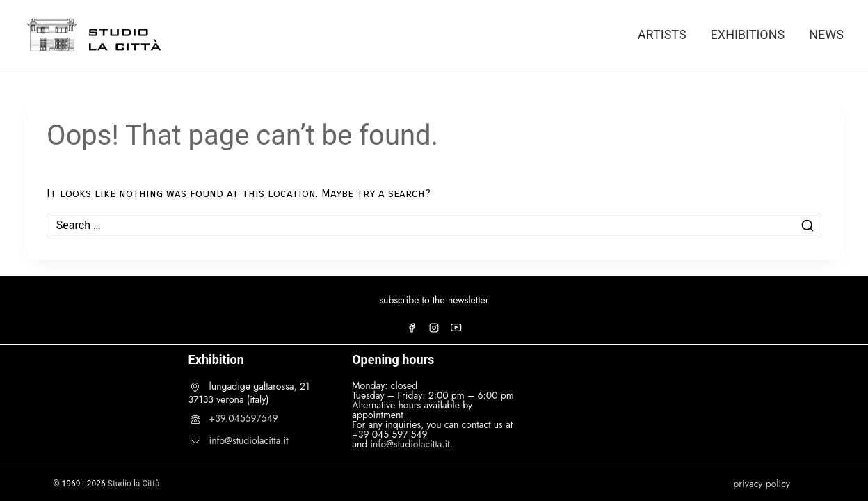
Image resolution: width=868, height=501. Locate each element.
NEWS (826, 34)
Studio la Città (134, 484)
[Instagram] (434, 328)
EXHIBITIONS (748, 34)
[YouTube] (456, 328)
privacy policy (762, 484)
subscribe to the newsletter (434, 300)
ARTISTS (662, 34)
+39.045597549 (244, 418)
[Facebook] (412, 328)
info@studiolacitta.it (249, 440)
